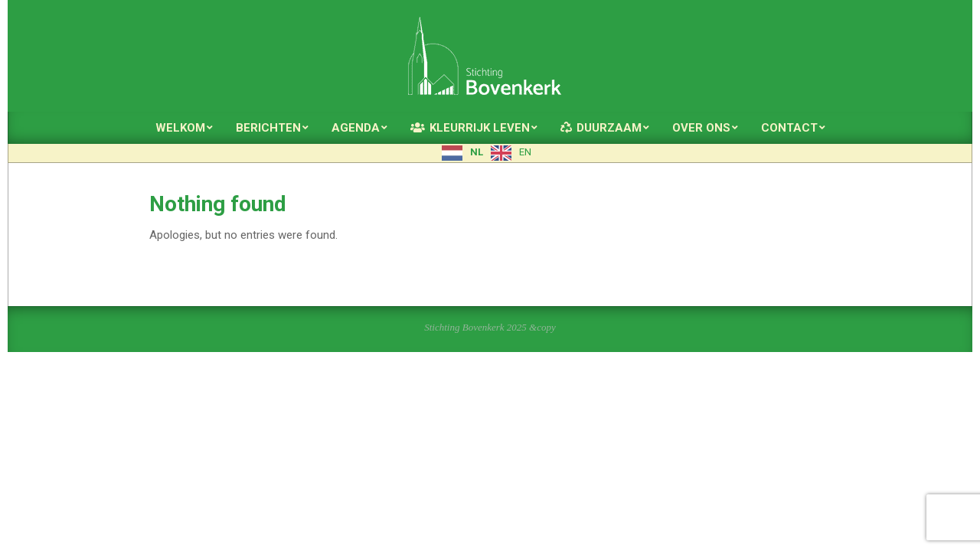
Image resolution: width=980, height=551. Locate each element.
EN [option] (525, 152)
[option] (511, 153)
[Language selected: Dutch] (490, 153)
